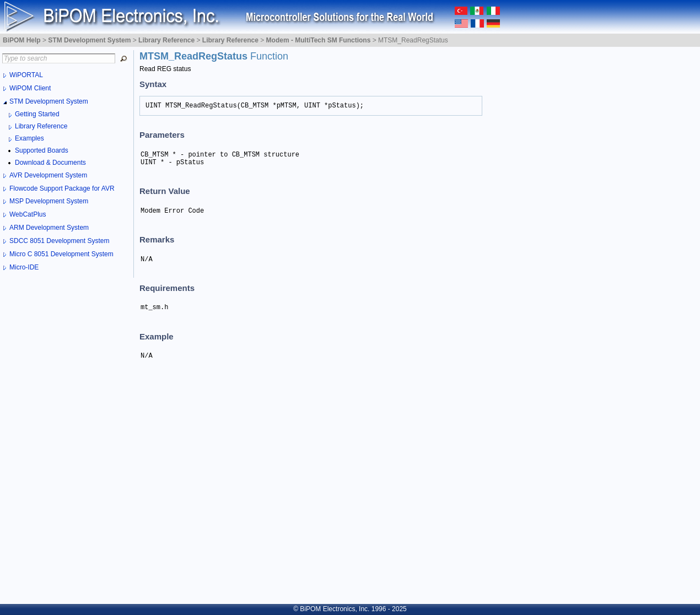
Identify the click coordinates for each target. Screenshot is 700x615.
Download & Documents (50, 163)
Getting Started (37, 114)
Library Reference (41, 126)
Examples (29, 138)
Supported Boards (42, 150)
